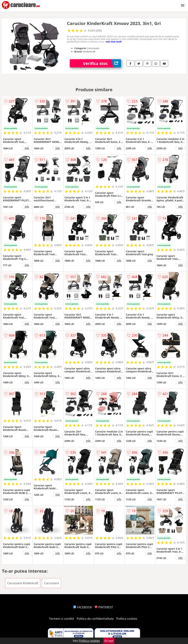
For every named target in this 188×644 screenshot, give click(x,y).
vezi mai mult (114, 42)
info (27, 148)
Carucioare (51, 583)
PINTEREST (104, 607)
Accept (109, 641)
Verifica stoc (102, 63)
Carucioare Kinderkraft (23, 583)
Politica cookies (127, 619)
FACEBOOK (83, 607)
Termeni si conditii (62, 619)
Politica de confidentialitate (95, 619)
